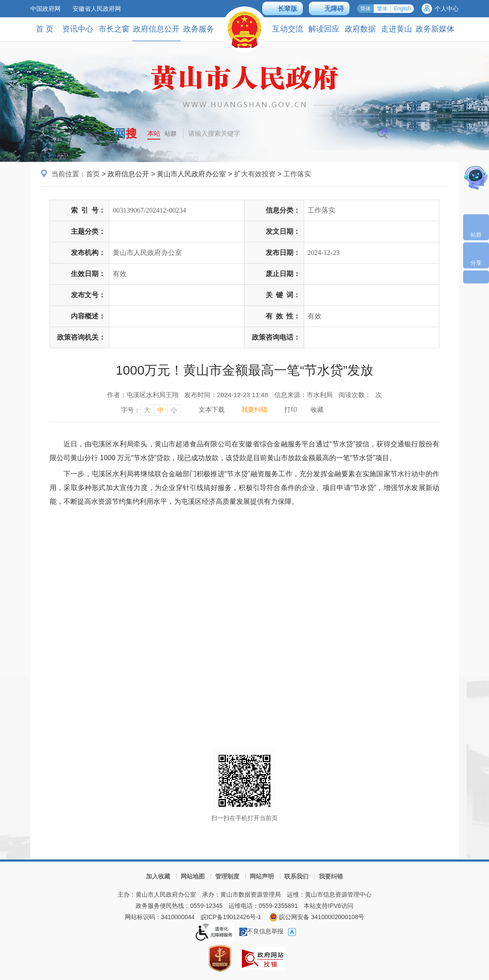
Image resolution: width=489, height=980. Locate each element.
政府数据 (360, 29)
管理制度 (227, 876)
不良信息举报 (261, 931)
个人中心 (447, 9)
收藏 (317, 409)
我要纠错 (331, 876)
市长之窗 (114, 29)
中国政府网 (45, 9)
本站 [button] (154, 133)
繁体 (382, 9)
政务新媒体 (435, 29)
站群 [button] (171, 134)
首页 (93, 174)
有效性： (283, 316)
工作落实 (297, 174)
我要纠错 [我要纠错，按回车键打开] (254, 409)
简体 (365, 9)
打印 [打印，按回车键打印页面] (291, 409)
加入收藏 (158, 876)
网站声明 (262, 876)
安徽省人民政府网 (97, 9)
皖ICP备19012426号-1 (231, 917)
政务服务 (199, 29)
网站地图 (193, 876)
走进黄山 (397, 29)
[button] (283, 8)
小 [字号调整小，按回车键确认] (174, 410)
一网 (120, 134)
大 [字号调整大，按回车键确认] (147, 410)
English (402, 9)
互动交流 (288, 29)
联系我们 (296, 876)
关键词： (283, 295)
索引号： (88, 210)
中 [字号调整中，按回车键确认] (160, 410)
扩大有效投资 (255, 174)
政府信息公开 (156, 33)
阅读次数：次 (360, 395)
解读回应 (324, 29)
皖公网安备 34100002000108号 (317, 917)
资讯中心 (78, 29)
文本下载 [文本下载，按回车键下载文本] (212, 409)
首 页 (45, 29)
